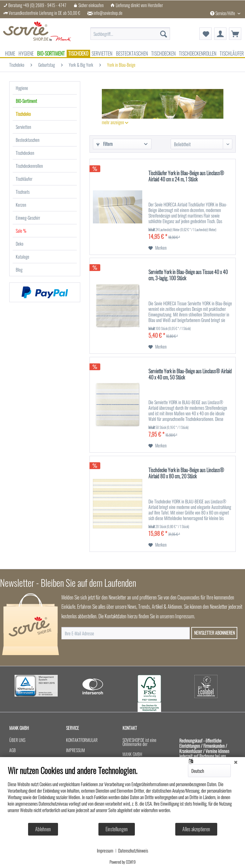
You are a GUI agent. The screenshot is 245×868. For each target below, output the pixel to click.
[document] (122, 794)
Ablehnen (43, 829)
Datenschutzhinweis (133, 851)
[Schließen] (236, 762)
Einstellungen (117, 829)
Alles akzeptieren (196, 829)
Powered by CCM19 (123, 862)
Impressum (105, 851)
